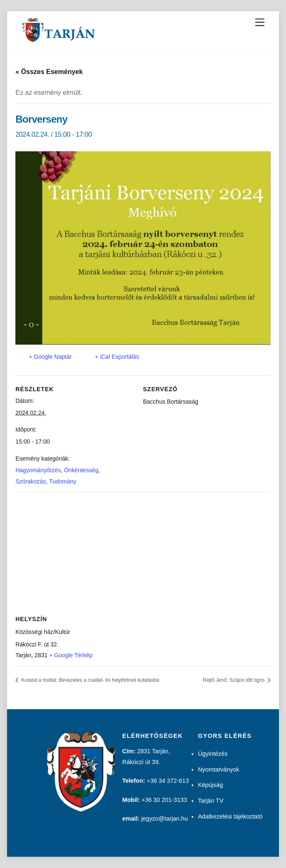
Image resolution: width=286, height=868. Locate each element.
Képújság (210, 785)
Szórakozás (31, 481)
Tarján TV (211, 801)
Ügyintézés (213, 754)
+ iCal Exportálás (117, 357)
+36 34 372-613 (168, 781)
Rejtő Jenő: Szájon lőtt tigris (234, 680)
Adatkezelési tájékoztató (230, 816)
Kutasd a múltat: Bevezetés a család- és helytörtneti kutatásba (90, 680)
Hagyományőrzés (38, 470)
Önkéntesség (81, 470)
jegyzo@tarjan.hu (165, 819)
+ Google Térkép (71, 655)
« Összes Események (49, 72)
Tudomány (63, 481)
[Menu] (260, 23)
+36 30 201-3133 (164, 800)
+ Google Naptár (50, 357)
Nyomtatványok (218, 769)
